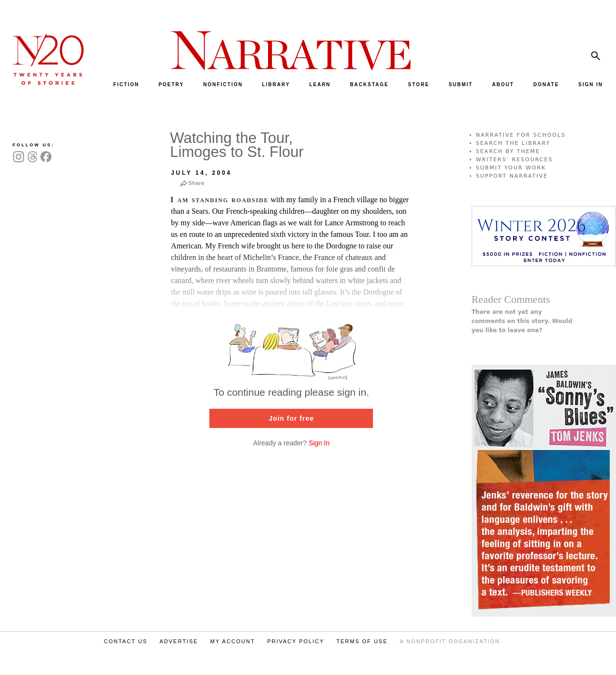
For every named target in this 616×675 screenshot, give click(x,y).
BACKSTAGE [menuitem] (369, 84)
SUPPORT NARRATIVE (512, 176)
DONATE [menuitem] (546, 84)
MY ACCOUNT (233, 641)
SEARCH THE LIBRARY (513, 143)
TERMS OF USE (362, 641)
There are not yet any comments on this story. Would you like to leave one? (522, 321)
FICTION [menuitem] (126, 84)
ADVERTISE (179, 641)
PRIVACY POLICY (296, 641)
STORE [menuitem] (419, 84)
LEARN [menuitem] (320, 84)
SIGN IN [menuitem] (591, 84)
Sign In (319, 443)
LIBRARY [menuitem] (276, 84)
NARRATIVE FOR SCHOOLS (521, 135)
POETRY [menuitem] (171, 84)
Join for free (291, 418)
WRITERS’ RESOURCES (514, 160)
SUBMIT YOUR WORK (511, 168)
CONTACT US (126, 641)
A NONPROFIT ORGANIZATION (450, 641)
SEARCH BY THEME (508, 151)
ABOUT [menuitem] (503, 84)
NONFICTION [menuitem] (223, 84)
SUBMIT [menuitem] (461, 84)
